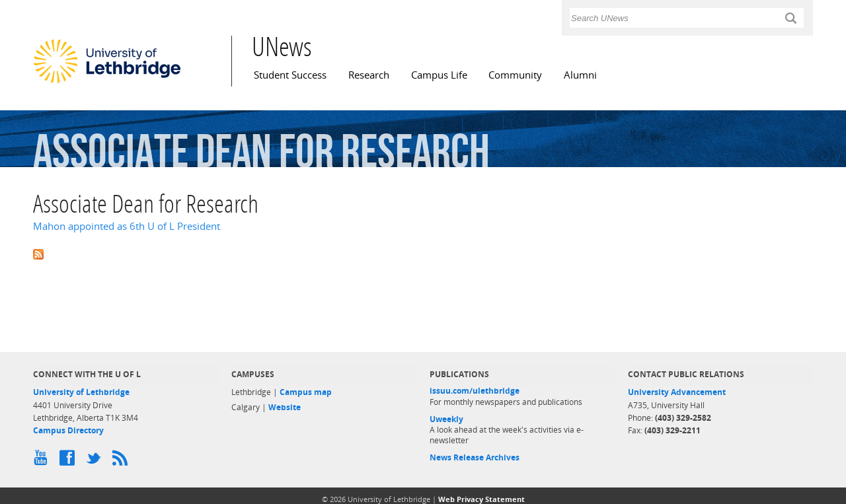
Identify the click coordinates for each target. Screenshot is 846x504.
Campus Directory (68, 430)
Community (515, 75)
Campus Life (439, 75)
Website (285, 407)
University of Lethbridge (81, 392)
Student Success (290, 75)
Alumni (580, 75)
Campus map (306, 392)
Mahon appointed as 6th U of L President (127, 226)
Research (369, 75)
